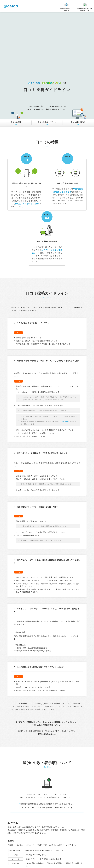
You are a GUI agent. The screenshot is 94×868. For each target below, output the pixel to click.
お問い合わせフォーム (47, 734)
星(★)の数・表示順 (78, 122)
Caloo (66, 9)
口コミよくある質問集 (51, 722)
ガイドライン (47, 122)
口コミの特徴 (16, 122)
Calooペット (85, 9)
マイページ (65, 421)
